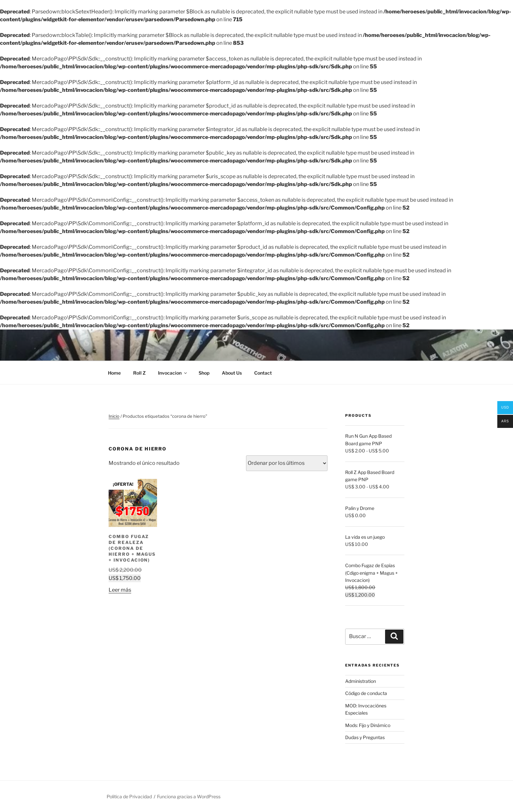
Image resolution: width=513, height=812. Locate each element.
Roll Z (139, 373)
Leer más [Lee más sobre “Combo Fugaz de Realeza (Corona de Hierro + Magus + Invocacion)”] (120, 590)
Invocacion (173, 373)
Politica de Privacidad (129, 796)
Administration (361, 681)
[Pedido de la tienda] (287, 463)
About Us (232, 373)
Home (114, 373)
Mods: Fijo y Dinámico (368, 725)
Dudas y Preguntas (365, 737)
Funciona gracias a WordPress (189, 796)
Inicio (114, 416)
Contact (263, 373)
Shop (204, 373)
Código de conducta (366, 693)
